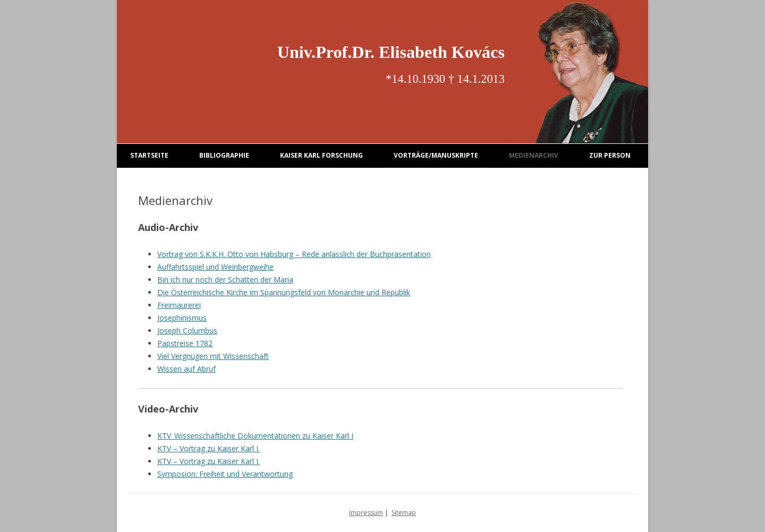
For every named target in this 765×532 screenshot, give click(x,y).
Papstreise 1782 (185, 343)
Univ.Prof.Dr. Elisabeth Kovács (391, 52)
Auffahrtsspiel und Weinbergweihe (215, 267)
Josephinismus (182, 318)
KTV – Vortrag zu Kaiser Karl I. (209, 448)
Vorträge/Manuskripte (436, 155)
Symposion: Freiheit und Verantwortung (225, 474)
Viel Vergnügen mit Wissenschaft (213, 356)
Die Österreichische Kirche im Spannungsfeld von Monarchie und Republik (284, 292)
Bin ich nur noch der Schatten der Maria (225, 280)
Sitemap (404, 513)
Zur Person (610, 155)
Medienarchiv (534, 155)
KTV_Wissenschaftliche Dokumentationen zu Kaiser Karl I (255, 436)
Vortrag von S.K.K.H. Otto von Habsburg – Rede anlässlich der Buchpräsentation (294, 254)
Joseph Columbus (187, 331)
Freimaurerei (179, 305)
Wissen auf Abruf (186, 369)
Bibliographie (224, 155)
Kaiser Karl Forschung (321, 155)
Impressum (366, 513)
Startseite (149, 155)
